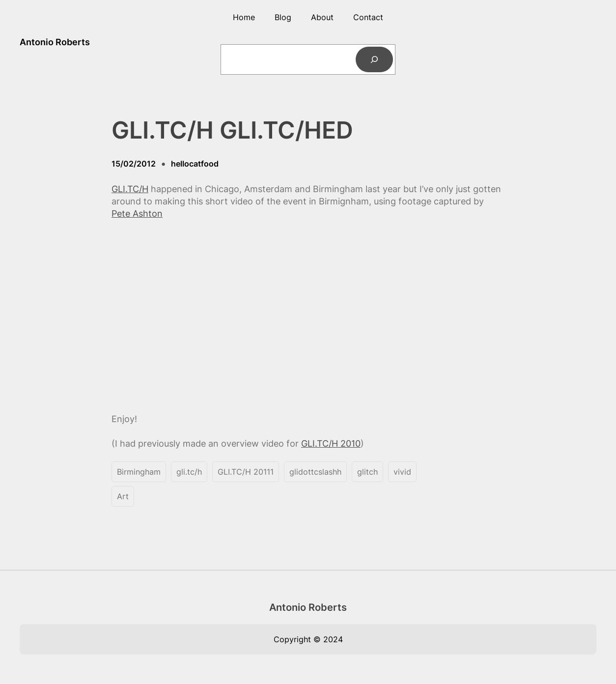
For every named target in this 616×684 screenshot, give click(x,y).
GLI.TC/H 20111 (246, 472)
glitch (367, 472)
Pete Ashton (137, 214)
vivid (402, 472)
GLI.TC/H (130, 189)
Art (123, 496)
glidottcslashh (315, 472)
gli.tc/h (189, 472)
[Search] (374, 59)
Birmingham (139, 472)
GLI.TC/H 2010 (331, 443)
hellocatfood (195, 164)
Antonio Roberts (55, 42)
